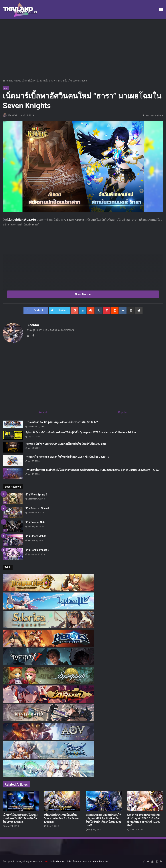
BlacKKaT (14, 116)
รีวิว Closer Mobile (36, 536)
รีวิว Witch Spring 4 (36, 494)
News (17, 81)
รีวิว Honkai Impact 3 (37, 550)
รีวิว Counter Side (35, 522)
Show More (83, 295)
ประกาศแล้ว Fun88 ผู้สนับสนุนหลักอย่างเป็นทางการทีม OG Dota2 (62, 422)
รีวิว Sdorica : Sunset (37, 508)
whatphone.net (100, 861)
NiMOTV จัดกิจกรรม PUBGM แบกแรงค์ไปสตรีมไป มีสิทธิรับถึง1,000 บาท (66, 443)
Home (7, 81)
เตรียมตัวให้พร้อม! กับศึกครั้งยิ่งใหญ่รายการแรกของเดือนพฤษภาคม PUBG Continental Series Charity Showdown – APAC (92, 470)
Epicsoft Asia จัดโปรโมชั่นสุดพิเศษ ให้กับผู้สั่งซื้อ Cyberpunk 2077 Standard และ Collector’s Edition (81, 432)
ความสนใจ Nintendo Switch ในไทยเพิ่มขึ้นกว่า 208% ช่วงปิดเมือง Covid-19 (67, 456)
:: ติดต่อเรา (77, 861)
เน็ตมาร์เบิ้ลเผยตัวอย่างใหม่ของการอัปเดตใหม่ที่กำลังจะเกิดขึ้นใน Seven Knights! (20, 818)
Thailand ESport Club (60, 861)
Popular (123, 411)
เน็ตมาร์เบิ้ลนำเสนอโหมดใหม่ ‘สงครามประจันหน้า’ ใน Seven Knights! (61, 818)
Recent (43, 411)
